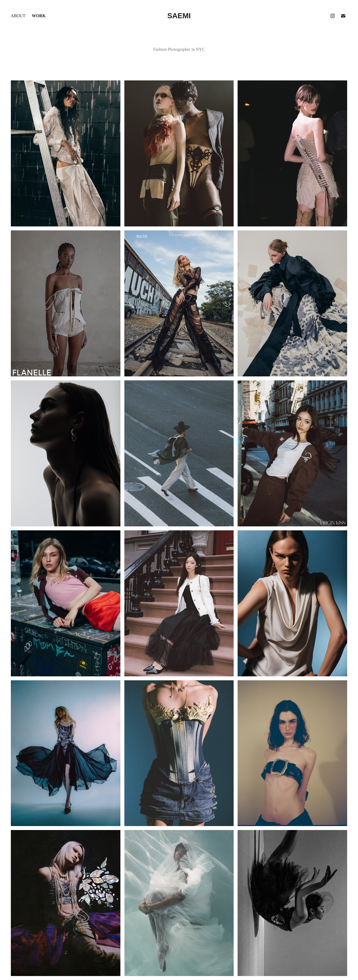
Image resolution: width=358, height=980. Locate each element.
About (18, 16)
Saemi (179, 16)
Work (39, 16)
